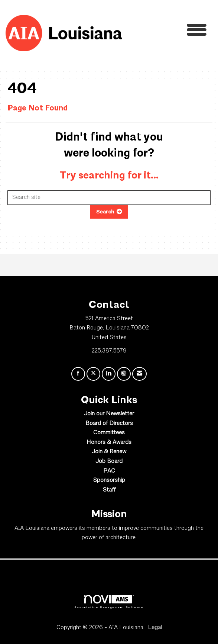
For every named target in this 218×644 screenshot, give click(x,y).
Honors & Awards (109, 442)
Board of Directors (109, 424)
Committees (109, 433)
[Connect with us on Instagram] (124, 374)
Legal (155, 628)
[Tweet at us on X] (93, 374)
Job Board (109, 461)
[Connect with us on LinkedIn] (109, 374)
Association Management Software (109, 602)
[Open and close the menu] (166, 32)
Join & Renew (109, 452)
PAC (109, 471)
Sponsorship (109, 480)
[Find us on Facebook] (78, 374)
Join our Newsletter (109, 414)
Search (105, 212)
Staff (109, 490)
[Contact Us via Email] (139, 374)
